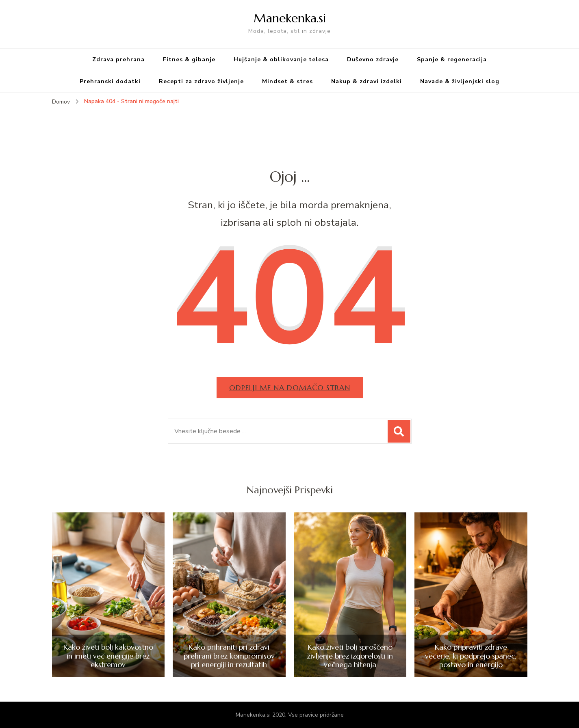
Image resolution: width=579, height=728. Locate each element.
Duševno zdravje (373, 59)
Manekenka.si (290, 18)
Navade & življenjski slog (460, 81)
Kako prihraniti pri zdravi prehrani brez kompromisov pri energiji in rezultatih (229, 656)
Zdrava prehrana (118, 59)
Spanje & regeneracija (452, 59)
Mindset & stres (287, 81)
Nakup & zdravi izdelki (366, 81)
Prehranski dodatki (110, 81)
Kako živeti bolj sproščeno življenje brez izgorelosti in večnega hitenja (350, 656)
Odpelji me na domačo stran (290, 388)
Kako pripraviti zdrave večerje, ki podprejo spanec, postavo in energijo (471, 656)
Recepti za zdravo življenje (201, 81)
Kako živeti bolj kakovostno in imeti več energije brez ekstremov (108, 656)
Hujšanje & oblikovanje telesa (281, 59)
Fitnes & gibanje (189, 59)
